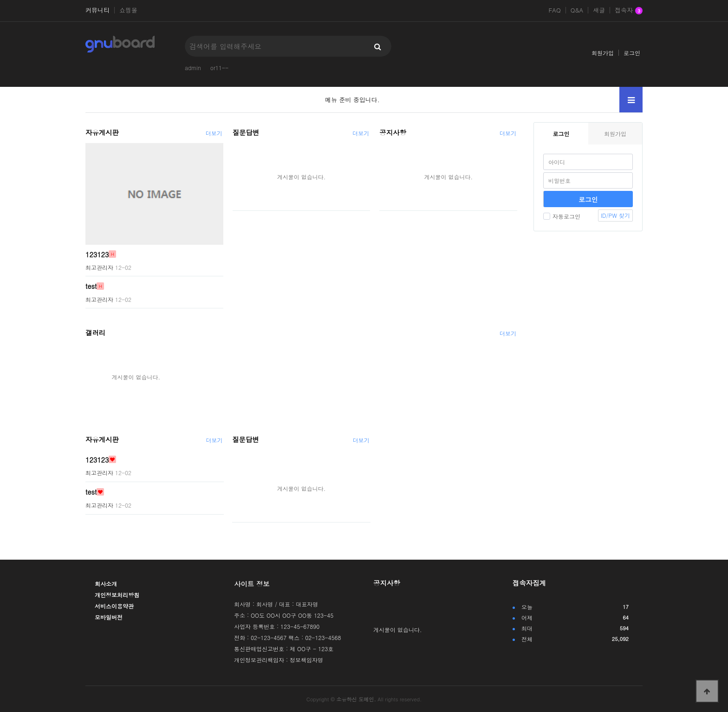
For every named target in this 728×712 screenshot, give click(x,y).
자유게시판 (102, 132)
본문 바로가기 (0, 0)
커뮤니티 (97, 10)
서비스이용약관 (114, 606)
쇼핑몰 (128, 10)
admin (193, 68)
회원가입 (603, 53)
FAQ (554, 10)
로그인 (632, 53)
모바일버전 (109, 617)
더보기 (214, 133)
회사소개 (106, 584)
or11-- (219, 68)
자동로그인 (562, 216)
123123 (97, 254)
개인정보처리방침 (117, 595)
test (91, 286)
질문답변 (246, 132)
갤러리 (95, 333)
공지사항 (393, 132)
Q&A (577, 10)
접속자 (629, 11)
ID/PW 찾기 (615, 215)
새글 (599, 10)
